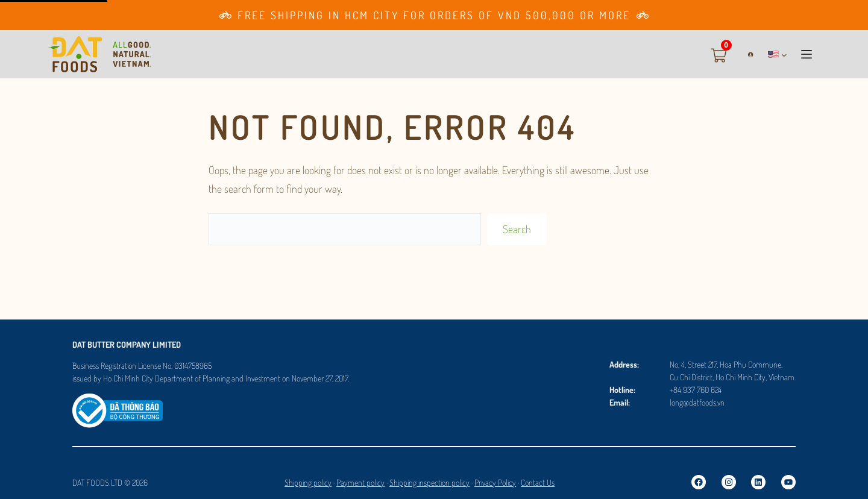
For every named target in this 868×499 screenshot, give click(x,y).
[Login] (746, 55)
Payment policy (360, 482)
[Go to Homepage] (99, 54)
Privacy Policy (495, 482)
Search (517, 229)
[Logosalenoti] (118, 401)
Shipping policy (308, 482)
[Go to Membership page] (434, 15)
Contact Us (538, 482)
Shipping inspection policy (429, 482)
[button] (778, 54)
